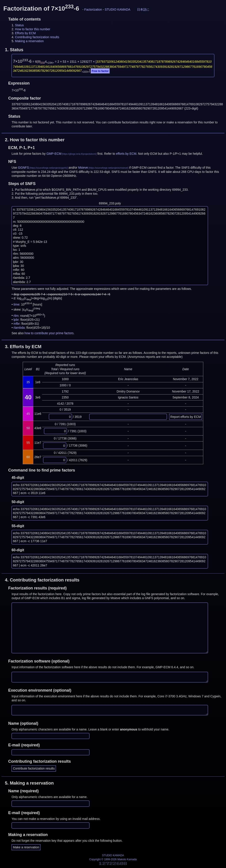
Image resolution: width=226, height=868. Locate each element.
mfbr (17, 324)
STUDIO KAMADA (117, 9)
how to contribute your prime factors (49, 333)
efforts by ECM (126, 154)
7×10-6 (22, 61)
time (16, 304)
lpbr (16, 320)
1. (14, 50)
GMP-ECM (54, 154)
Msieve (83, 168)
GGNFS (23, 168)
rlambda (19, 328)
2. (35, 140)
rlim (16, 315)
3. (23, 347)
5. (29, 783)
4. (42, 580)
